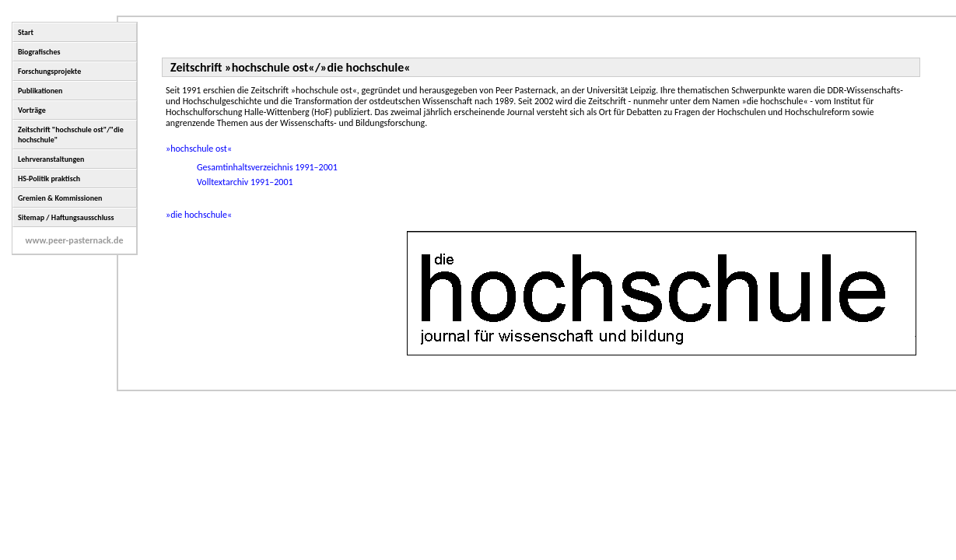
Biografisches (39, 52)
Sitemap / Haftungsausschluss (66, 217)
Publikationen (40, 91)
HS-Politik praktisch (49, 178)
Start (26, 32)
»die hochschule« (199, 215)
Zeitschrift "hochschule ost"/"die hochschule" (71, 135)
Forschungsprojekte (49, 71)
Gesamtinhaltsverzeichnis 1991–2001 (267, 167)
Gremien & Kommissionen (60, 198)
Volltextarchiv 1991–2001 (245, 182)
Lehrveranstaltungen (51, 159)
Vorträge (32, 110)
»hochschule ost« (199, 149)
